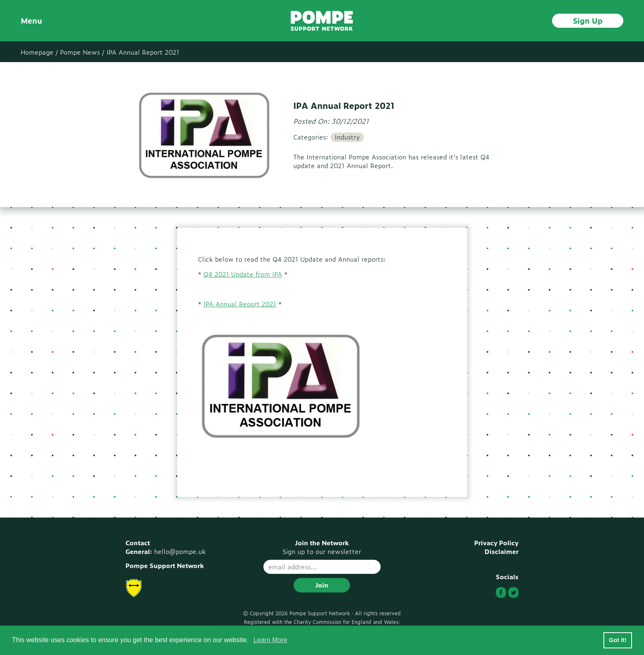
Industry (347, 137)
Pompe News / (82, 52)
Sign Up (588, 20)
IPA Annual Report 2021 (143, 52)
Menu (31, 20)
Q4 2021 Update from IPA (243, 274)
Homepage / (39, 52)
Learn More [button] (270, 640)
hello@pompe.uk (180, 551)
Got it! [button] (617, 640)
